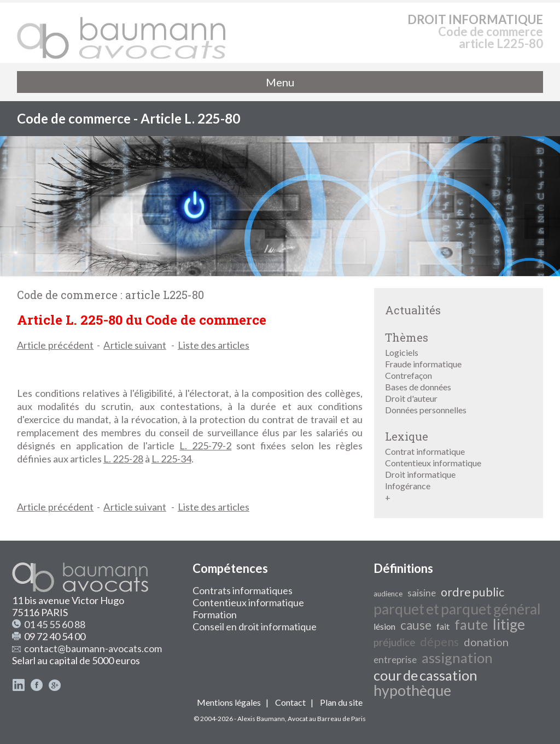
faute (471, 624)
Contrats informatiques (243, 590)
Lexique (407, 436)
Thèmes (407, 337)
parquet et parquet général (457, 609)
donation (486, 642)
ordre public (472, 592)
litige (509, 624)
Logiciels (402, 352)
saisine (422, 593)
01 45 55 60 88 (55, 624)
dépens (439, 642)
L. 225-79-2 (205, 446)
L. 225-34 (171, 459)
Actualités (413, 310)
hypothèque (412, 690)
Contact (290, 702)
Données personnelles (426, 410)
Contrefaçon (409, 375)
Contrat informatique (425, 451)
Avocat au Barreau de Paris (327, 719)
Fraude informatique (423, 364)
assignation (457, 658)
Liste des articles (214, 345)
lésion (384, 626)
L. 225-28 (123, 459)
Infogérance (408, 486)
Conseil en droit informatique (255, 626)
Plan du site (341, 702)
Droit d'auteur (411, 398)
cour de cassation (425, 675)
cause (416, 625)
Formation (215, 614)
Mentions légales (229, 702)
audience (388, 594)
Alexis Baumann (261, 719)
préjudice (394, 642)
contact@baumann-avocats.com (93, 648)
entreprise (395, 660)
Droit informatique (420, 474)
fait (443, 626)
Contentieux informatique (433, 463)
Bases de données (418, 387)
